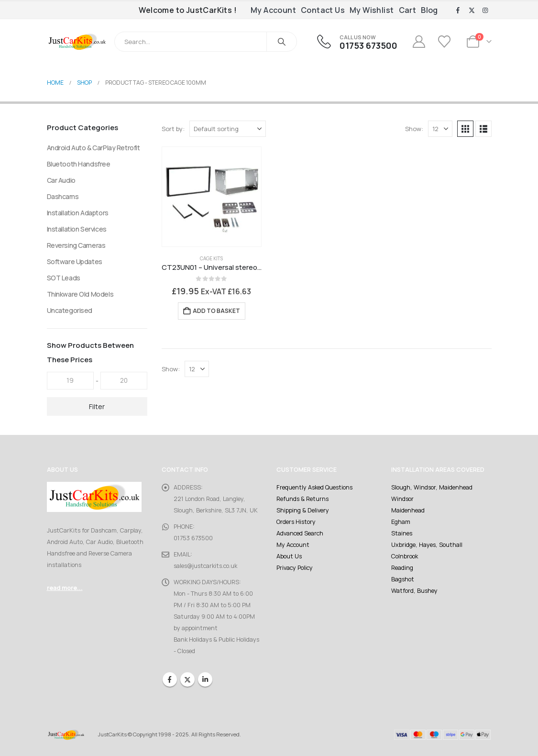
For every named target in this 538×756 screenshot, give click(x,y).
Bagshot (403, 579)
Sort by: (173, 129)
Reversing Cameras (76, 245)
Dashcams (63, 196)
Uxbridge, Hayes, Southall (427, 545)
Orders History (296, 522)
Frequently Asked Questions (314, 487)
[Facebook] (458, 11)
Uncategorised (70, 310)
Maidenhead (408, 510)
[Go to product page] (212, 197)
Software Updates (75, 261)
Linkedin (205, 679)
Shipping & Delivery (303, 510)
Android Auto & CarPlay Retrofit (93, 148)
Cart (408, 10)
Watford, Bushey (414, 591)
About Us (289, 556)
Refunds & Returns (302, 499)
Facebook (170, 679)
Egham (401, 522)
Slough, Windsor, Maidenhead (432, 487)
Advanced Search (300, 533)
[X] (472, 11)
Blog (429, 10)
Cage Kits (211, 258)
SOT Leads (64, 278)
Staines (402, 533)
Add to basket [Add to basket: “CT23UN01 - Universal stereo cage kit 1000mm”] (216, 311)
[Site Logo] (77, 42)
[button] (465, 129)
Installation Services (77, 229)
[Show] (440, 129)
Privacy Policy (295, 568)
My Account (273, 10)
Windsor (402, 499)
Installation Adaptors (78, 213)
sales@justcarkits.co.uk (205, 566)
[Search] (282, 42)
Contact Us (323, 10)
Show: (414, 129)
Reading (402, 568)
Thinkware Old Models (80, 294)
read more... (65, 588)
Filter (97, 406)
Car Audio (61, 180)
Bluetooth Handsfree (79, 164)
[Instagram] (485, 11)
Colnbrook (405, 556)
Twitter (187, 679)
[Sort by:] (228, 129)
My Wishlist (372, 10)
